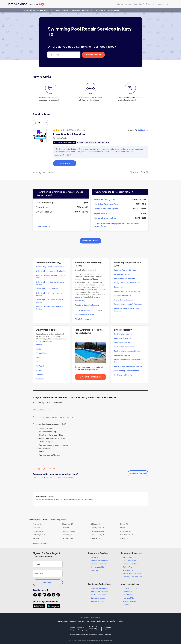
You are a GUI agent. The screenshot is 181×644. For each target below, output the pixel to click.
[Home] (25, 4)
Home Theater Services (124, 300)
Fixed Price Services (99, 564)
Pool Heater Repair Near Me (125, 347)
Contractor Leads (98, 598)
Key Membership (97, 567)
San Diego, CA (38, 538)
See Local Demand (138, 473)
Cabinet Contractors (123, 296)
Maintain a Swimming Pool (106, 204)
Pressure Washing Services (125, 270)
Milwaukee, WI (38, 531)
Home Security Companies (125, 279)
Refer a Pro (127, 567)
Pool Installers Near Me (123, 334)
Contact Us (127, 592)
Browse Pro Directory (99, 561)
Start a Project (124, 4)
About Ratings (81, 301)
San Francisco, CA (69, 538)
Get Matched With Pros (91, 377)
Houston (39, 370)
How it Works (128, 595)
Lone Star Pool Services (69, 134)
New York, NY (126, 531)
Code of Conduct (130, 588)
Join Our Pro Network (144, 4)
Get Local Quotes (90, 241)
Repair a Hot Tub (102, 213)
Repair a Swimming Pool (105, 218)
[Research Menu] (172, 4)
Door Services (120, 287)
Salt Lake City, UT (98, 535)
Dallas (38, 357)
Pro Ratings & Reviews (39, 10)
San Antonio (41, 379)
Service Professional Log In (101, 588)
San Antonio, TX (127, 535)
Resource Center (130, 564)
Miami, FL (124, 528)
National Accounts (98, 601)
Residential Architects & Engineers (128, 304)
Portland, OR (67, 535)
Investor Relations (130, 601)
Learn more (44, 226)
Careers (126, 605)
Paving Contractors (122, 274)
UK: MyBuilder (119, 621)
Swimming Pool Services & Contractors (78, 10)
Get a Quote (65, 163)
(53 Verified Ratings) (77, 130)
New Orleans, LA (98, 531)
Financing (94, 570)
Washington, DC (127, 538)
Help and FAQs (129, 598)
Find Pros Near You (93, 55)
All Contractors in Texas (84, 315)
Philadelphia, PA (39, 535)
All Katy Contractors (83, 319)
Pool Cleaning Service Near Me (126, 371)
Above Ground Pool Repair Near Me (128, 366)
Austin (38, 349)
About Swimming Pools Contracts (88, 310)
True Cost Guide (129, 561)
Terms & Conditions (105, 635)
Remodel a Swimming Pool (106, 209)
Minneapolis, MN (68, 531)
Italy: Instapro (91, 621)
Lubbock (39, 375)
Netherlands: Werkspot (105, 621)
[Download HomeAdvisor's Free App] (40, 606)
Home (26, 10)
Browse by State (60, 520)
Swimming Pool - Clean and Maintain (50, 271)
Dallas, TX (124, 524)
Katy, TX (40, 123)
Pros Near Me (128, 570)
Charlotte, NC (68, 524)
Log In (161, 4)
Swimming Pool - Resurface (47, 289)
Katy (58, 10)
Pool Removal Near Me (123, 375)
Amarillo (39, 345)
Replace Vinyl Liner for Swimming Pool (51, 267)
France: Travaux (63, 621)
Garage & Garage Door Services (127, 283)
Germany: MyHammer (77, 621)
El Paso (39, 362)
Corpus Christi (41, 353)
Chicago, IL (96, 524)
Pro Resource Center (99, 595)
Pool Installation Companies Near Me (129, 351)
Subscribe (48, 583)
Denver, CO (37, 528)
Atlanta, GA (37, 524)
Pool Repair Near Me (122, 343)
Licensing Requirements (132, 577)
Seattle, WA (96, 538)
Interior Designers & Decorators (127, 291)
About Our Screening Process (87, 305)
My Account (128, 557)
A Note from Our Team (132, 574)
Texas (52, 10)
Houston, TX (67, 528)
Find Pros (94, 557)
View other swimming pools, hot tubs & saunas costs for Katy (120, 225)
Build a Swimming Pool (104, 200)
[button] (90, 518)
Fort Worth (40, 366)
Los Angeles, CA (97, 528)
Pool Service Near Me (123, 338)
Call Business (143, 130)
